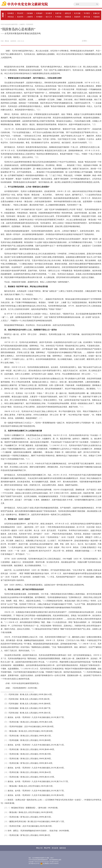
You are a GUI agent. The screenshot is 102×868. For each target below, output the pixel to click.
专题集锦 (96, 17)
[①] (94, 103)
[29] (49, 662)
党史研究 (20, 17)
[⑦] (51, 175)
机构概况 (11, 13)
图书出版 (87, 17)
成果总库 (68, 13)
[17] (41, 418)
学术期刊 (87, 13)
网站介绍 (39, 848)
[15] (99, 389)
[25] (7, 622)
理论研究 (20, 13)
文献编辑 (30, 13)
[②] (39, 110)
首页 (3, 15)
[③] (94, 124)
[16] (82, 407)
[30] (23, 669)
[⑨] (96, 242)
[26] (34, 629)
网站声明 (47, 848)
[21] (29, 554)
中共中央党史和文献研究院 (9, 24)
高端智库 (77, 17)
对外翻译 (39, 17)
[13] (18, 363)
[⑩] (21, 264)
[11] (50, 274)
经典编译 (39, 13)
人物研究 (30, 17)
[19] (28, 459)
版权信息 (63, 848)
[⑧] (87, 195)
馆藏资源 (68, 17)
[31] (85, 672)
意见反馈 (55, 848)
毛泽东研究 (30, 24)
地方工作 (49, 17)
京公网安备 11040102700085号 (50, 864)
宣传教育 (49, 13)
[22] (45, 566)
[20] (10, 547)
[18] (52, 445)
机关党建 (77, 13)
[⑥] (37, 157)
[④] (7, 139)
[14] (96, 374)
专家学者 (58, 13)
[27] (81, 644)
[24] (45, 601)
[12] (7, 317)
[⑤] (91, 143)
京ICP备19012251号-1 (34, 864)
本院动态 (11, 17)
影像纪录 (96, 13)
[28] (33, 651)
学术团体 (58, 17)
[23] (49, 577)
